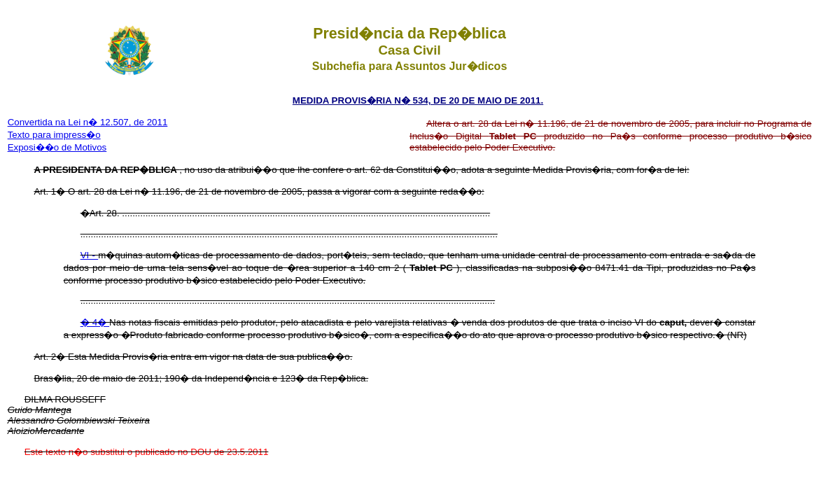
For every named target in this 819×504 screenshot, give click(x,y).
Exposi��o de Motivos (57, 147)
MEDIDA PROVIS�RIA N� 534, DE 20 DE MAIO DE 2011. (418, 100)
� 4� (95, 322)
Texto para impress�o (54, 135)
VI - (90, 255)
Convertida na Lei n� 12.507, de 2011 (88, 122)
